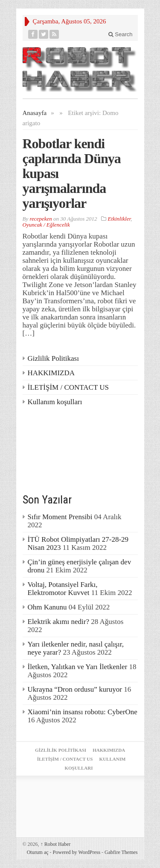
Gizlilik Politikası (53, 358)
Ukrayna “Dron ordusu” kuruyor (75, 689)
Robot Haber (56, 844)
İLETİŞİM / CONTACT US (68, 387)
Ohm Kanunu (47, 607)
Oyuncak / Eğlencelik (46, 225)
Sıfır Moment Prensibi (60, 517)
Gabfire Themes (121, 852)
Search (121, 34)
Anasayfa (35, 113)
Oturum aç (38, 852)
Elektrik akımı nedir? (58, 622)
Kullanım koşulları (55, 402)
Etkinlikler (119, 219)
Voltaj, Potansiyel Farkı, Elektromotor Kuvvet (63, 589)
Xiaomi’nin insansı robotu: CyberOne (83, 712)
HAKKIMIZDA (51, 373)
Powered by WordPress (77, 852)
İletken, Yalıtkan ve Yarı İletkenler (78, 667)
